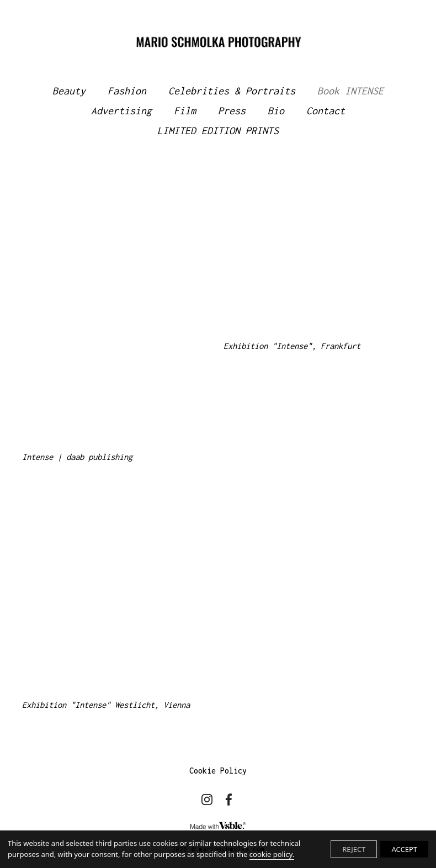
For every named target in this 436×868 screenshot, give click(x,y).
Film (185, 111)
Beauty (69, 91)
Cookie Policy (218, 771)
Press (232, 111)
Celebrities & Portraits (232, 91)
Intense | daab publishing (77, 457)
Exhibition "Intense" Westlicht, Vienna (106, 705)
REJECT (354, 849)
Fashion (127, 91)
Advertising (121, 111)
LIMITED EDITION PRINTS (218, 131)
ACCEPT (404, 849)
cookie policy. (272, 854)
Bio (276, 111)
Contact (326, 111)
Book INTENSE (350, 91)
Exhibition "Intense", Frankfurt (292, 346)
